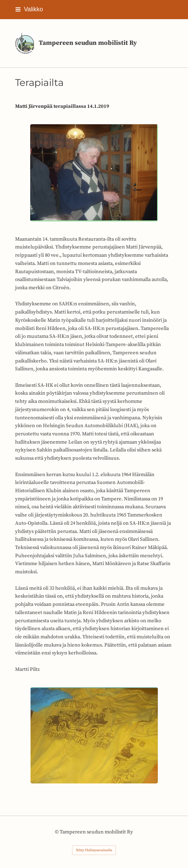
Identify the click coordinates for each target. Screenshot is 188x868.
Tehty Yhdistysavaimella (94, 850)
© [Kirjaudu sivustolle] (57, 832)
